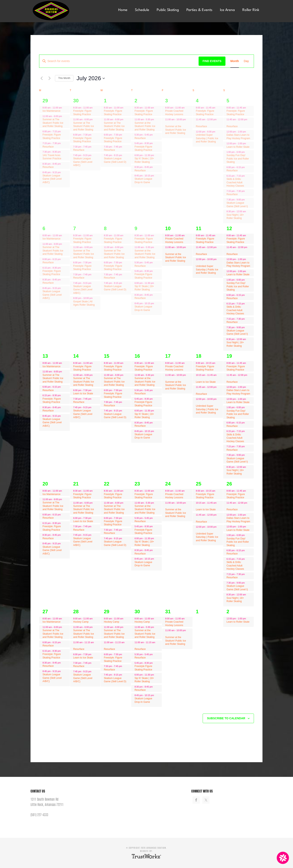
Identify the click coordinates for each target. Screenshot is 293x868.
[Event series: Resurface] (64, 116)
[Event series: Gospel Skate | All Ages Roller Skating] (95, 298)
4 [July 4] (197, 101)
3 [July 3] (167, 101)
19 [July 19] (229, 356)
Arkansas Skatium (61, 11)
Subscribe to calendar (226, 718)
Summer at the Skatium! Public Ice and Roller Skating (145, 126)
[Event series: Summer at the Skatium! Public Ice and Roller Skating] (156, 119)
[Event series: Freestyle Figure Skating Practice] (155, 135)
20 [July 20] (45, 484)
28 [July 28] (76, 612)
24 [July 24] (168, 484)
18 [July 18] (199, 356)
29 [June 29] (45, 101)
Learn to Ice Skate (83, 394)
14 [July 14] (76, 356)
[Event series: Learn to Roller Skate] (248, 143)
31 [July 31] (168, 612)
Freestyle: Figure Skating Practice (52, 136)
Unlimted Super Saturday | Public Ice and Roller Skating (207, 138)
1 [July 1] (105, 101)
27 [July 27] (45, 612)
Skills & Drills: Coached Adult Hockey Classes (235, 182)
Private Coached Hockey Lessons (174, 113)
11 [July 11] (199, 228)
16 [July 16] (137, 356)
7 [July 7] (75, 228)
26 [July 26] (229, 484)
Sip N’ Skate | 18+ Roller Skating (144, 288)
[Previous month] (42, 78)
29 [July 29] (107, 612)
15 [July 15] (107, 356)
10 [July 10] (168, 228)
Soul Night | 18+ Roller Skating (235, 217)
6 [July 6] (44, 228)
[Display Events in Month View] (235, 61)
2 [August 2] (228, 612)
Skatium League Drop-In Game (143, 181)
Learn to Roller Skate (238, 147)
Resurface (48, 147)
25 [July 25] (199, 484)
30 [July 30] (137, 612)
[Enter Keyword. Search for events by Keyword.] (119, 61)
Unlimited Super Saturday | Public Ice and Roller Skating (207, 269)
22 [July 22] (107, 484)
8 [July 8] (105, 228)
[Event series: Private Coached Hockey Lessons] (187, 108)
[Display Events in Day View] (246, 61)
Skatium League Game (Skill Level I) (237, 332)
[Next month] (49, 78)
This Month (64, 78)
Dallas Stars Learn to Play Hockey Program (238, 264)
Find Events (212, 61)
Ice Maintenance (51, 111)
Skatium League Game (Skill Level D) (115, 288)
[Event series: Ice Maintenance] (64, 108)
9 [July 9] (136, 228)
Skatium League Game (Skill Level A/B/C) (52, 179)
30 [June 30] (76, 101)
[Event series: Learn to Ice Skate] (93, 147)
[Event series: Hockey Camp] (95, 619)
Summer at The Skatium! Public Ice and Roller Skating (53, 123)
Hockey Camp (81, 622)
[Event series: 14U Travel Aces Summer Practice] (63, 131)
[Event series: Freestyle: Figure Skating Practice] (93, 135)
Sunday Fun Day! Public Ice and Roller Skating (238, 159)
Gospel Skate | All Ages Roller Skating (84, 303)
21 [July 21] (76, 484)
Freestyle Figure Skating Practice (143, 148)
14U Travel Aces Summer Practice (52, 157)
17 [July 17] (168, 356)
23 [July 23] (137, 484)
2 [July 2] (136, 101)
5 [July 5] (228, 101)
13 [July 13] (45, 356)
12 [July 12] (229, 228)
